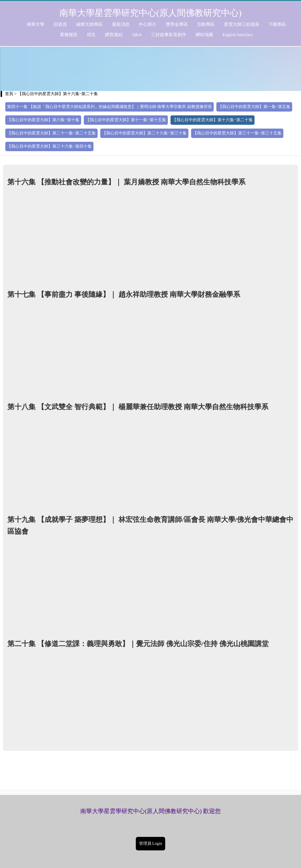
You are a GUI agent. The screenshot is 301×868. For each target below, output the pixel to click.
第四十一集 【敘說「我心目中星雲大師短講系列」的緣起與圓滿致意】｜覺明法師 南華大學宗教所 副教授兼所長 (109, 107)
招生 (91, 35)
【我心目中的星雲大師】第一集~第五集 (254, 107)
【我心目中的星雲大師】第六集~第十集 (43, 120)
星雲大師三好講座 (242, 24)
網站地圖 (204, 35)
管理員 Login (151, 843)
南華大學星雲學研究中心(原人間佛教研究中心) (150, 13)
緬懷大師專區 (89, 24)
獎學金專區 (177, 24)
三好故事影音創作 (169, 35)
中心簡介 (148, 24)
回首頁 (60, 24)
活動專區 (206, 24)
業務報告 (69, 35)
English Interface (238, 35)
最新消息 (121, 24)
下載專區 (277, 24)
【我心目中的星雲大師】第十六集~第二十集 (213, 120)
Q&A (137, 35)
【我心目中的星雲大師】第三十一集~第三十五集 (237, 133)
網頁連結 (114, 35)
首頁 (9, 94)
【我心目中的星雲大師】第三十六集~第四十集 (49, 146)
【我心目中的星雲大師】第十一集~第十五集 (126, 120)
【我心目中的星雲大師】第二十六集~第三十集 (144, 133)
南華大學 (36, 24)
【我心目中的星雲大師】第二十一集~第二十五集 (51, 133)
